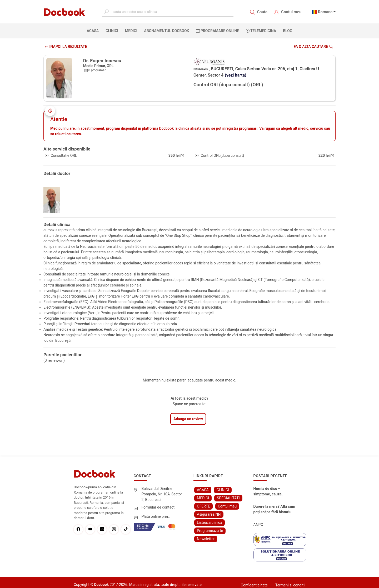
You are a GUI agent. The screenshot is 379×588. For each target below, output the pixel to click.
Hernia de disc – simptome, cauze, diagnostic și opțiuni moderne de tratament (272, 492)
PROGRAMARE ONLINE (218, 31)
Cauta (262, 12)
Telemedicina (261, 31)
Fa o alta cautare (313, 47)
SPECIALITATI (228, 498)
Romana (325, 12)
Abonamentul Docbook (167, 31)
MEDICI (131, 31)
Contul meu (291, 12)
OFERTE (203, 506)
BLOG (288, 31)
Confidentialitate (254, 585)
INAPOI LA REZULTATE (66, 47)
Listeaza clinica (210, 522)
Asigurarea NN (209, 514)
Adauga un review (188, 419)
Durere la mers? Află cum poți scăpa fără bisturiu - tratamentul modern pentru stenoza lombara (274, 510)
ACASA (94, 31)
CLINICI (112, 31)
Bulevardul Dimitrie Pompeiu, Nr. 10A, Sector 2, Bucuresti (162, 494)
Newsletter (206, 539)
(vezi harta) (236, 75)
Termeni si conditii (290, 585)
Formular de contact (158, 507)
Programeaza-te (210, 531)
